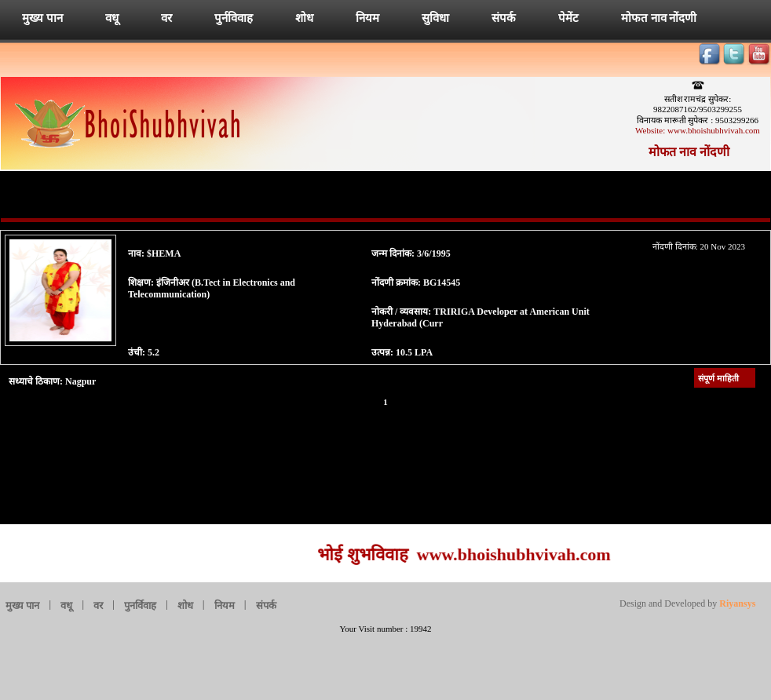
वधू (112, 18)
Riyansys (736, 603)
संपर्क (504, 18)
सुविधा (435, 18)
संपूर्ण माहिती (718, 378)
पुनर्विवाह (140, 605)
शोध (304, 18)
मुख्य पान (42, 18)
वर (166, 18)
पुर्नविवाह (234, 18)
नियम (367, 18)
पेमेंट (568, 18)
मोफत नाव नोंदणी (659, 18)
